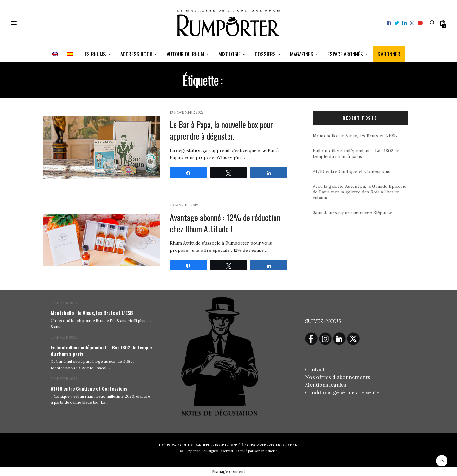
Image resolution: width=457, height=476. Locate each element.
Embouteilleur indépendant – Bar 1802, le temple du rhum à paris (356, 153)
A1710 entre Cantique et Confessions (351, 171)
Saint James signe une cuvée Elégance (352, 212)
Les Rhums (94, 54)
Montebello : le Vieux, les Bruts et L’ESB (355, 136)
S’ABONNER (389, 54)
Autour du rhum (185, 54)
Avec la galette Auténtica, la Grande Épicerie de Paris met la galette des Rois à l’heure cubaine (360, 192)
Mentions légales (326, 385)
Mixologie (229, 54)
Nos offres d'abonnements (338, 377)
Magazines (302, 54)
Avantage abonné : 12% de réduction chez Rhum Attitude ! (225, 223)
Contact (315, 369)
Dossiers (265, 54)
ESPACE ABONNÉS (345, 54)
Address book (136, 54)
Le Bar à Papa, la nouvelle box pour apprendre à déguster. (221, 130)
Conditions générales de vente (342, 392)
